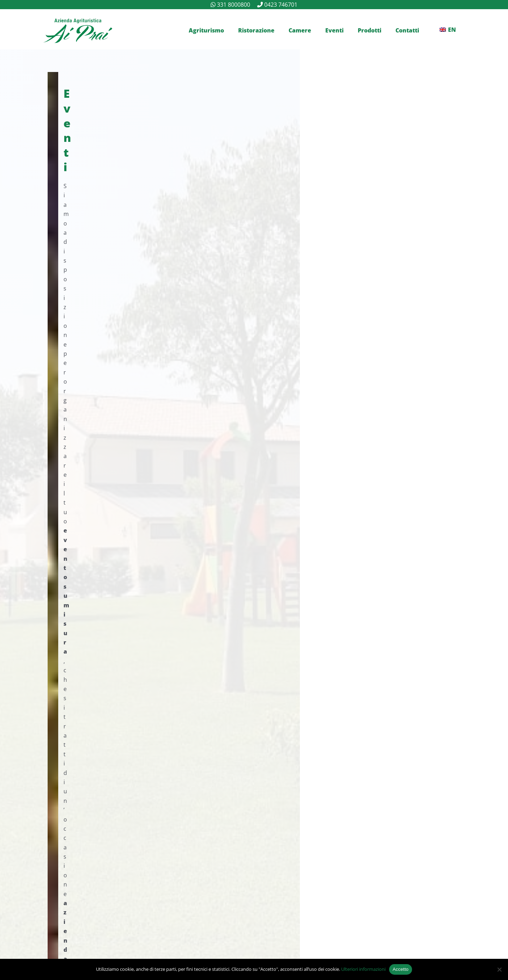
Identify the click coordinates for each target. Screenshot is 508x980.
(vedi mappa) (309, 802)
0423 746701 (281, 5)
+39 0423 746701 (257, 214)
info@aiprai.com (92, 821)
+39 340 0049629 (95, 792)
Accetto (401, 969)
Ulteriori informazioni (363, 969)
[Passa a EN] (448, 30)
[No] (499, 969)
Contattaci (91, 238)
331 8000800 (234, 5)
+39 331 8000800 (160, 214)
